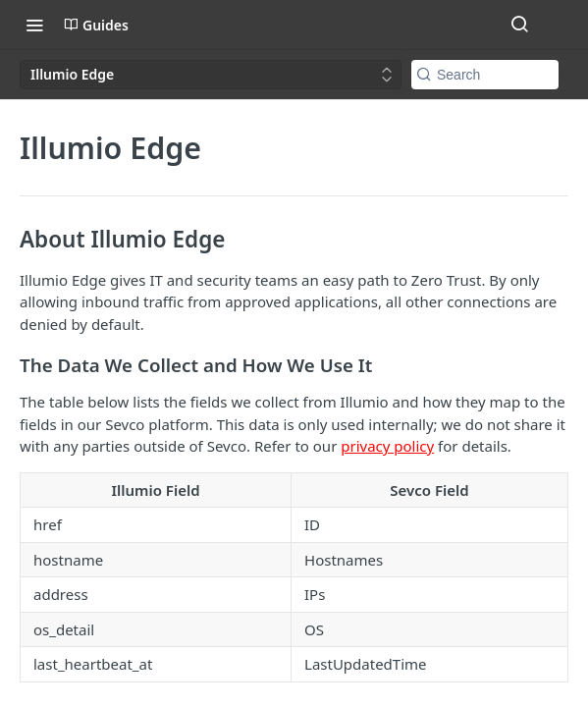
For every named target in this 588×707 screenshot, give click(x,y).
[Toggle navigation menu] (34, 25)
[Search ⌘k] (519, 25)
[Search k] (485, 75)
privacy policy (387, 446)
